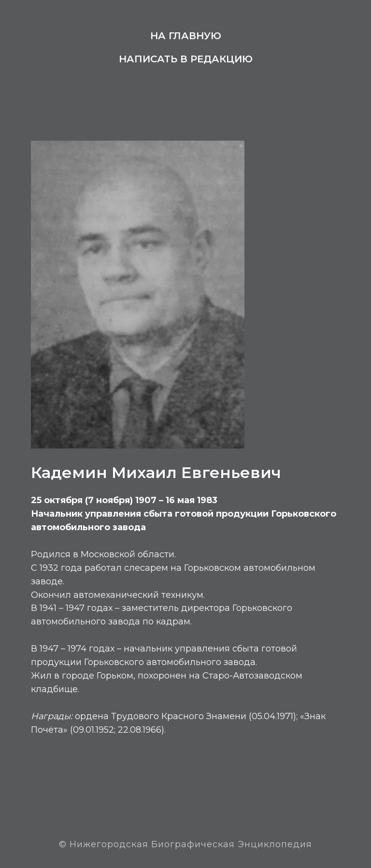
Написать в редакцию (186, 59)
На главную (186, 36)
